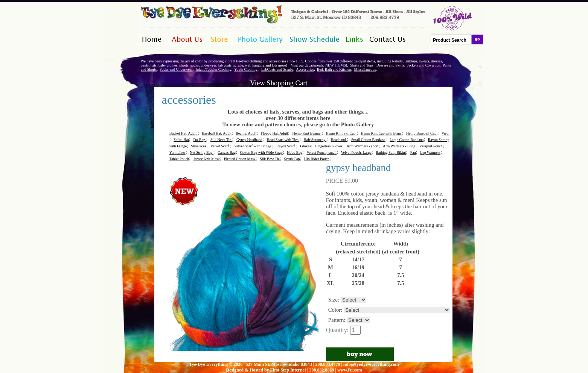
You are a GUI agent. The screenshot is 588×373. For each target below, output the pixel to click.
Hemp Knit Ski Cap (341, 133)
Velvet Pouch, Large (356, 152)
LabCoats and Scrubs (277, 69)
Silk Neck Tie (221, 140)
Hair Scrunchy (315, 140)
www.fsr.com (350, 370)
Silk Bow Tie (270, 159)
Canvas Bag (227, 152)
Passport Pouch (431, 146)
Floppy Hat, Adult (275, 133)
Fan (413, 152)
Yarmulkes (177, 152)
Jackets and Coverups (423, 65)
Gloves (306, 146)
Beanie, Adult (246, 133)
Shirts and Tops (362, 65)
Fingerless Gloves (329, 146)
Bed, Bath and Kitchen (334, 69)
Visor (446, 133)
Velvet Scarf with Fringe (253, 146)
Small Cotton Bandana (368, 140)
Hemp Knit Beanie (307, 133)
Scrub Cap (292, 159)
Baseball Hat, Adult (217, 133)
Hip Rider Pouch (317, 159)
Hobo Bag (295, 152)
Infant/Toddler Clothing (214, 69)
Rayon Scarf (286, 146)
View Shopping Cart (279, 83)
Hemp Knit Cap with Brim (381, 133)
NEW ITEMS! (336, 65)
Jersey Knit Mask (207, 159)
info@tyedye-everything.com (371, 364)
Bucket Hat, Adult (184, 133)
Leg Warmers (430, 152)
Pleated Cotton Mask (240, 159)
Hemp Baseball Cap (422, 133)
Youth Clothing (246, 69)
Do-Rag (200, 140)
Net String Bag (202, 152)
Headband (339, 140)
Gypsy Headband (249, 140)
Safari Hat (181, 140)
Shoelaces (199, 146)
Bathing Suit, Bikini (391, 152)
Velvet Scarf (220, 146)
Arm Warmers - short (363, 146)
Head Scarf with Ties (283, 140)
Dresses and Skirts (390, 65)
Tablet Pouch (179, 159)
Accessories (305, 69)
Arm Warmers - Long (399, 146)
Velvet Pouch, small (321, 152)
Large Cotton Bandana (407, 140)
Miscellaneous (365, 69)
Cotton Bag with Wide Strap (261, 152)
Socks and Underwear (176, 69)
